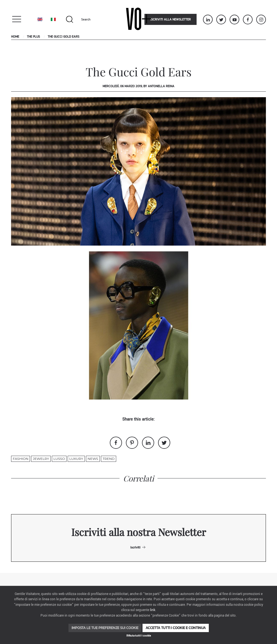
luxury (76, 459)
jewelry (41, 459)
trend (109, 459)
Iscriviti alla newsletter (171, 19)
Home (15, 37)
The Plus (33, 37)
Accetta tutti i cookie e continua (176, 628)
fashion (21, 459)
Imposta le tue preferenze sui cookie (105, 628)
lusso (59, 459)
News (93, 459)
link (153, 610)
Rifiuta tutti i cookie (139, 636)
